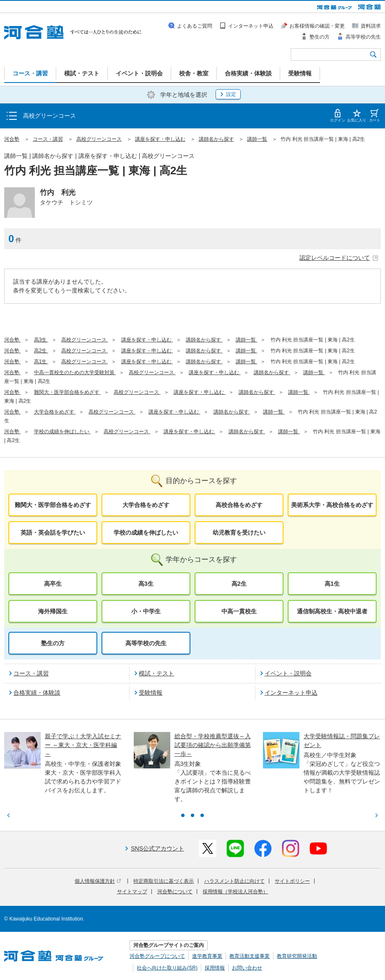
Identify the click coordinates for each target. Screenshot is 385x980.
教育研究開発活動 (297, 956)
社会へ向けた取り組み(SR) (167, 968)
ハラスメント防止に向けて (234, 881)
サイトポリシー (292, 881)
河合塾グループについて (157, 956)
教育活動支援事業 (250, 956)
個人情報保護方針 (98, 881)
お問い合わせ (247, 968)
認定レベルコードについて (339, 258)
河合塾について (175, 892)
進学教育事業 (207, 956)
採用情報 (215, 968)
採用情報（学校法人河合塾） (235, 892)
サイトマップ (132, 892)
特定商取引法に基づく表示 (164, 881)
